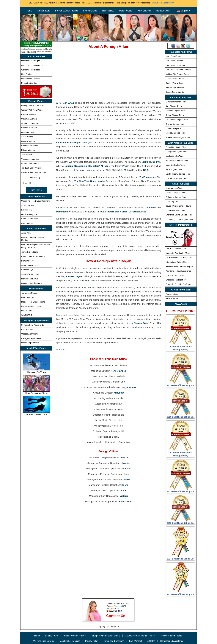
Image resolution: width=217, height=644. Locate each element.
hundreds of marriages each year (74, 143)
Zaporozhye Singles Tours (177, 120)
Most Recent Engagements (33, 302)
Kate (121, 501)
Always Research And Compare (179, 266)
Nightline (146, 162)
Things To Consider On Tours (178, 284)
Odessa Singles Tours (175, 128)
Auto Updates (27, 223)
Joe (123, 382)
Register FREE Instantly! (36, 45)
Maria (127, 479)
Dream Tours (27, 311)
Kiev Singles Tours (174, 106)
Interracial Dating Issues (32, 306)
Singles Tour (141, 323)
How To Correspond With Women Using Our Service (36, 246)
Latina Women (28, 132)
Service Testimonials (30, 274)
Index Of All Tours (173, 56)
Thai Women (27, 155)
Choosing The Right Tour (176, 280)
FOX (126, 170)
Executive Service (29, 83)
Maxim (101, 181)
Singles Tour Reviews (175, 87)
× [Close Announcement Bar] (185, 3)
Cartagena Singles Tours (176, 152)
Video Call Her (28, 205)
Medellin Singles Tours (175, 165)
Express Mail (27, 210)
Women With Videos (30, 163)
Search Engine (90, 11)
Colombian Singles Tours (176, 147)
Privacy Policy (27, 261)
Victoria (124, 496)
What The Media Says (31, 265)
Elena (125, 485)
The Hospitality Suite (175, 275)
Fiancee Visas (172, 294)
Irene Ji (124, 457)
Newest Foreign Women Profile (140, 636)
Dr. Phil (156, 162)
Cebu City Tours (173, 202)
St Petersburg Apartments (32, 325)
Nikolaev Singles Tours (175, 133)
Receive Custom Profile (171, 636)
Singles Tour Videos (174, 83)
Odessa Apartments (30, 334)
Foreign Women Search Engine (106, 636)
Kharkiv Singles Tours (175, 124)
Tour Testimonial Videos (176, 249)
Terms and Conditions (114, 641)
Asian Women (27, 137)
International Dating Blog (176, 262)
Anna (129, 501)
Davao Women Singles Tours (178, 206)
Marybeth (119, 393)
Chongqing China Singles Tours (179, 219)
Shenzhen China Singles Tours (179, 215)
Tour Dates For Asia (174, 61)
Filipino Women (28, 150)
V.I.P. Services (144, 11)
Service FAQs (27, 270)
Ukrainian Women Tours (176, 102)
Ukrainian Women (29, 119)
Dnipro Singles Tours (175, 115)
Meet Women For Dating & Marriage (33, 239)
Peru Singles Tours (174, 169)
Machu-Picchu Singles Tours (178, 174)
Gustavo (127, 468)
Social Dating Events (175, 92)
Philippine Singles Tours (176, 197)
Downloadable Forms (175, 79)
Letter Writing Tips (29, 214)
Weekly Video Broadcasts (179, 257)
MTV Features (27, 297)
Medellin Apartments (30, 343)
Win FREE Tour (28, 315)
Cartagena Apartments (31, 338)
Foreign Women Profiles (67, 11)
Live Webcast (136, 641)
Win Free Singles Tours (44, 641)
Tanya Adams (129, 387)
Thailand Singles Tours (175, 193)
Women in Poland (29, 128)
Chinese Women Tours (175, 210)
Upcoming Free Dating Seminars (35, 201)
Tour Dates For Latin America (178, 70)
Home (29, 11)
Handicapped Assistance (172, 641)
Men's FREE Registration (32, 65)
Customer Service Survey (32, 283)
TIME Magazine (148, 177)
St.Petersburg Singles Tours (178, 137)
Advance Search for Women (33, 172)
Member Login (163, 11)
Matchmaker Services (31, 79)
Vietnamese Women (30, 159)
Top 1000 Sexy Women (31, 168)
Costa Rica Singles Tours (177, 178)
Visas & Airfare (172, 299)
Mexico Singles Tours (175, 156)
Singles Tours (44, 11)
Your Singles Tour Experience (178, 271)
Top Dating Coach (29, 293)
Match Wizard (126, 11)
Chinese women (28, 141)
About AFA (26, 233)
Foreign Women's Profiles (32, 105)
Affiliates (151, 641)
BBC (146, 170)
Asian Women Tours (174, 188)
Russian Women (28, 114)
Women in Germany (30, 123)
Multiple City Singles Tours (177, 74)
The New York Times (85, 181)
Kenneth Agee (74, 276)
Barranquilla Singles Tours (177, 160)
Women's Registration (31, 70)
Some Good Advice (30, 219)
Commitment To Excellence (33, 256)
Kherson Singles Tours (175, 111)
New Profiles (108, 11)
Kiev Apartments (28, 329)
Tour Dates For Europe (176, 65)
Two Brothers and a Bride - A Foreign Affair (123, 212)
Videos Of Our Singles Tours (178, 253)
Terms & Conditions (30, 252)
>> (163, 3)
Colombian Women (30, 146)
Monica (126, 463)
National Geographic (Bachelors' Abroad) (87, 166)
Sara (123, 490)
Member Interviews (30, 279)
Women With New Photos (32, 110)
